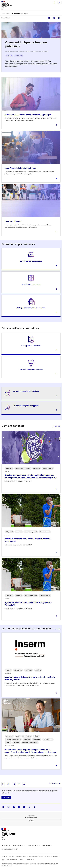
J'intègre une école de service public (31, 308)
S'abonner (6, 797)
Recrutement (19, 56)
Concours (9, 56)
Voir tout (58, 426)
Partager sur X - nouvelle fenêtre (9, 784)
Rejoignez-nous (31, 815)
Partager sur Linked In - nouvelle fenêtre (3, 784)
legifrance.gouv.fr (33, 845)
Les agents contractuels (31, 346)
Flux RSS (31, 821)
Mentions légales (33, 856)
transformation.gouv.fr (9, 849)
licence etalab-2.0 (6, 866)
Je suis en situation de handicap (26, 391)
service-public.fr (18, 845)
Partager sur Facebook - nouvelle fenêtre (14, 784)
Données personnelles (12, 860)
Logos (3, 860)
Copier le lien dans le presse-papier (24, 784)
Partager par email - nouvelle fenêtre (19, 784)
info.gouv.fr (5, 845)
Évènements (31, 819)
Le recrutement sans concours (31, 369)
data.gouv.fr (47, 845)
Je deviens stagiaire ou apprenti (26, 406)
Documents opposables (31, 817)
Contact (21, 860)
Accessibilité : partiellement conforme (18, 856)
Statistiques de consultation (51, 856)
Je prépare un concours (31, 284)
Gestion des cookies (30, 860)
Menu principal (59, 3)
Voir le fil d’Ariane (6, 18)
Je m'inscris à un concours (31, 261)
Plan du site (4, 856)
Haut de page (56, 783)
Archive (41, 856)
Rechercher (54, 3)
